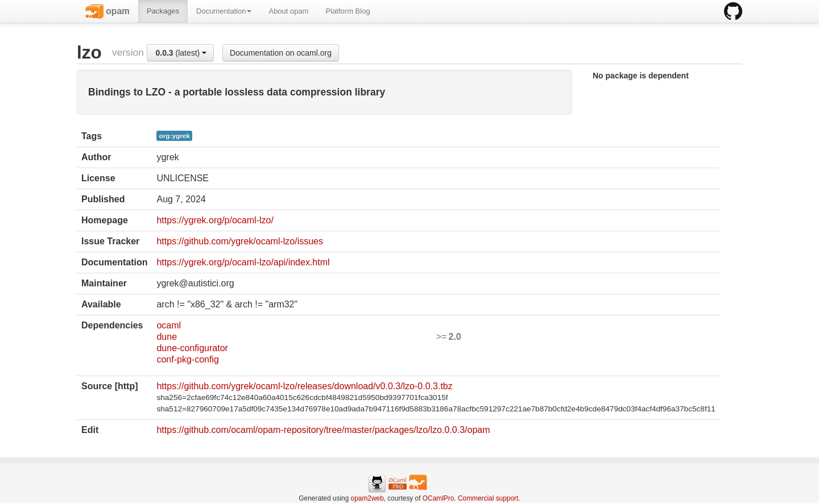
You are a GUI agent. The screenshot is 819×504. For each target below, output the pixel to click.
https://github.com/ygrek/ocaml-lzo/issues (240, 241)
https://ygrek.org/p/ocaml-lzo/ (215, 220)
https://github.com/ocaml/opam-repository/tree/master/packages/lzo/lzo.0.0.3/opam (323, 430)
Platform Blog (348, 11)
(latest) (181, 53)
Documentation (224, 11)
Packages (163, 11)
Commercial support (488, 498)
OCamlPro (439, 498)
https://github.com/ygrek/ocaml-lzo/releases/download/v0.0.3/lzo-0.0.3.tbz (304, 386)
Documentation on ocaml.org (281, 53)
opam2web (367, 498)
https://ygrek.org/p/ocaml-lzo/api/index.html (243, 262)
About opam (288, 11)
